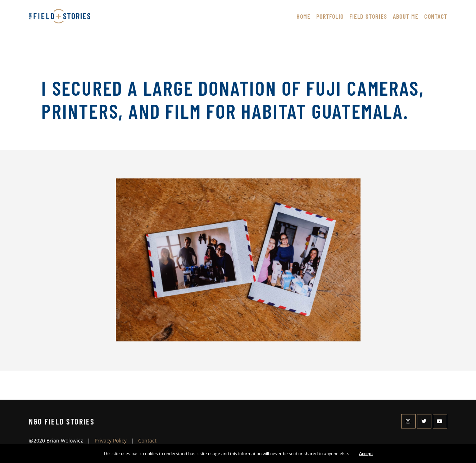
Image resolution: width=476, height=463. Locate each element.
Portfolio (330, 16)
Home (303, 16)
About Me (406, 16)
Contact (436, 16)
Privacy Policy (111, 441)
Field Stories (368, 16)
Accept (366, 453)
